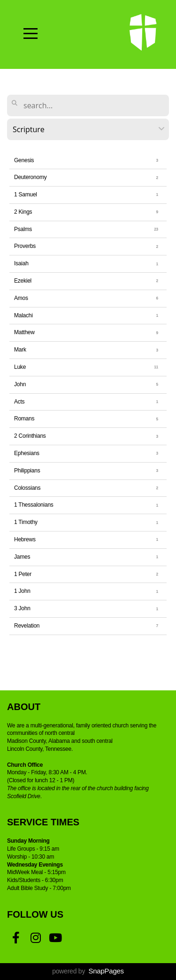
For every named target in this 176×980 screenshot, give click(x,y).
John (20, 384)
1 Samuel (26, 195)
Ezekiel (23, 281)
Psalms (23, 229)
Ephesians (27, 453)
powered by (88, 971)
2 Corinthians (30, 436)
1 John (22, 591)
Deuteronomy (30, 177)
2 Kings (23, 212)
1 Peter (23, 574)
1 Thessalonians (34, 505)
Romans (24, 419)
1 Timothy (26, 522)
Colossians (27, 488)
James (22, 557)
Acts (19, 402)
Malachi (23, 315)
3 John (22, 608)
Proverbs (25, 246)
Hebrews (25, 539)
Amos (21, 298)
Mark (20, 350)
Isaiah (21, 263)
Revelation (27, 626)
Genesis (24, 160)
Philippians (27, 471)
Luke (20, 367)
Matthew (24, 332)
